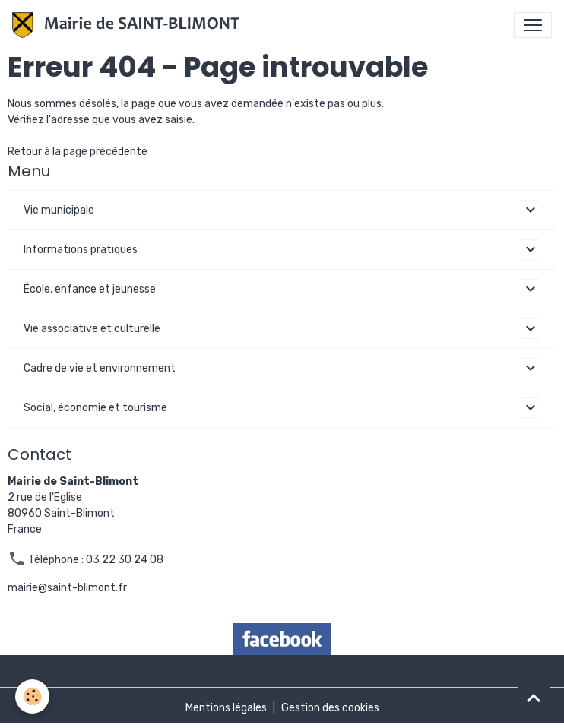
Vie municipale (59, 210)
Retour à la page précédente (78, 152)
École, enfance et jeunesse (90, 289)
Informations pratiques (81, 250)
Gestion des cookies (330, 708)
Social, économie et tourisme (95, 408)
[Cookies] (32, 696)
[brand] (129, 25)
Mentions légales (226, 708)
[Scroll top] (534, 698)
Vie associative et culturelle (92, 329)
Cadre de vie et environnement (100, 368)
